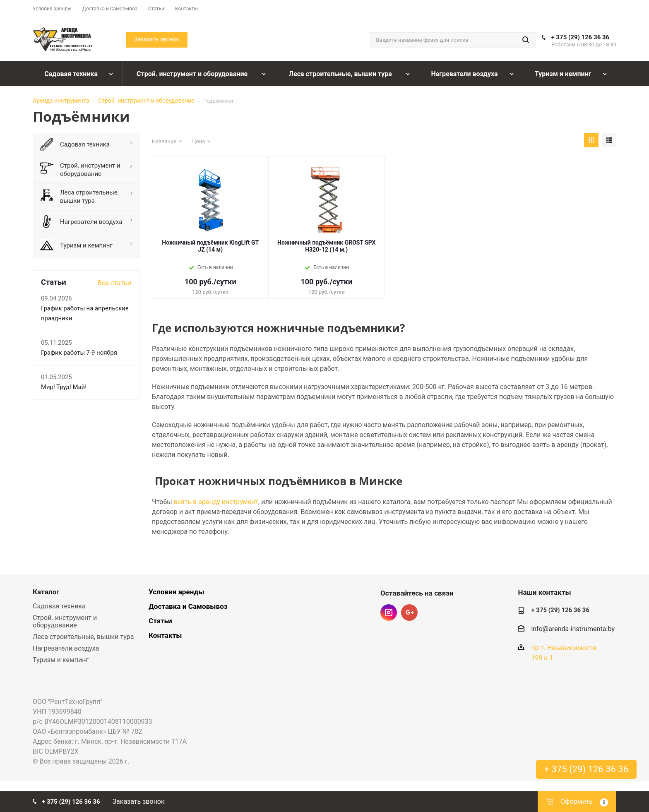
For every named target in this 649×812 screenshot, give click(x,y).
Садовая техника (59, 606)
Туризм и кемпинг (61, 660)
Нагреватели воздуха (66, 648)
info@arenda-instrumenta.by (573, 629)
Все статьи (114, 283)
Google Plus (409, 613)
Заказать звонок (139, 801)
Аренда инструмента (61, 101)
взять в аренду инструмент (216, 502)
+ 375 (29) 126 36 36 (580, 37)
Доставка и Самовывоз (188, 606)
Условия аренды (176, 592)
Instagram (389, 613)
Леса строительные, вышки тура (83, 637)
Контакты (165, 635)
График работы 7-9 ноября (79, 353)
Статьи (160, 621)
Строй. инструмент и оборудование (146, 101)
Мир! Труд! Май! (64, 387)
